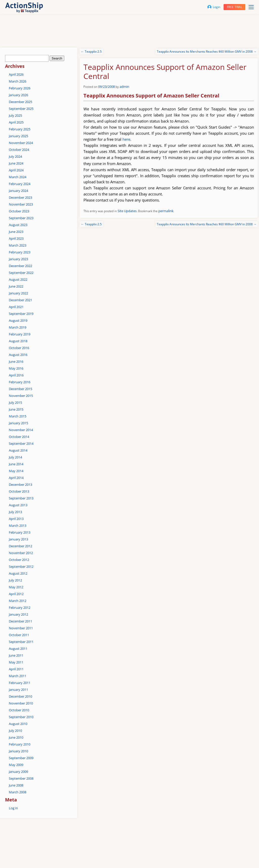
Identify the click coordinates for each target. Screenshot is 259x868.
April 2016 (16, 375)
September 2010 (21, 717)
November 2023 (21, 204)
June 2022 (16, 286)
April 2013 (16, 519)
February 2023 (20, 252)
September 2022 (21, 273)
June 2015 (16, 409)
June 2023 (16, 232)
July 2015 (15, 402)
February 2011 (20, 683)
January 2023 (18, 259)
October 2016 (19, 348)
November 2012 (21, 553)
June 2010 (16, 737)
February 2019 (20, 334)
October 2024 (19, 150)
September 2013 (21, 498)
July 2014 (15, 457)
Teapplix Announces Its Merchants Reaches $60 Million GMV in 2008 (207, 52)
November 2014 (21, 430)
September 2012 (21, 567)
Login (214, 7)
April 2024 (16, 170)
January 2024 (18, 191)
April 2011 (16, 669)
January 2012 (18, 614)
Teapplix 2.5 (91, 52)
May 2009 (16, 765)
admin (124, 87)
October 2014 (19, 437)
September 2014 (21, 443)
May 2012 (16, 587)
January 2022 (18, 293)
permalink (166, 211)
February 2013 (20, 532)
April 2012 (16, 594)
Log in (13, 808)
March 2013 (18, 526)
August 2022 (18, 279)
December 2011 (20, 621)
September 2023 (21, 218)
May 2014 (16, 471)
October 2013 (19, 491)
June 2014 (16, 464)
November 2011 (21, 628)
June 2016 (16, 361)
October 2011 (19, 635)
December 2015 (20, 389)
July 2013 (15, 512)
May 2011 (16, 662)
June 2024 (16, 163)
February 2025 (20, 129)
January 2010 (18, 751)
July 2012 (15, 580)
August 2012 (18, 573)
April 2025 (16, 122)
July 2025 (15, 115)
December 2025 (20, 102)
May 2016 (16, 368)
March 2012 (18, 601)
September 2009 (21, 758)
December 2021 (20, 300)
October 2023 (19, 211)
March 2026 (18, 81)
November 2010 (21, 703)
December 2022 (20, 266)
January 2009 (18, 772)
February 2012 (20, 608)
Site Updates (127, 211)
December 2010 (20, 696)
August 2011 (18, 649)
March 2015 (18, 416)
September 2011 (21, 642)
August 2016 (18, 355)
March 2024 (18, 177)
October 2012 (19, 560)
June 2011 (16, 655)
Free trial (235, 7)
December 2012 (20, 546)
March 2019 (18, 327)
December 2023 (20, 197)
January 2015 (18, 423)
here (126, 139)
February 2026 (20, 88)
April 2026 (16, 74)
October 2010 (19, 710)
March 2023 (18, 245)
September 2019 (21, 314)
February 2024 (20, 184)
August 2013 (18, 505)
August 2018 (18, 341)
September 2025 (21, 109)
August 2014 (18, 450)
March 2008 (18, 792)
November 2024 (21, 143)
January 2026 (18, 95)
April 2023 (16, 238)
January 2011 (18, 690)
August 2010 (18, 724)
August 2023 (18, 225)
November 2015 (21, 396)
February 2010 (20, 744)
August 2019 (18, 320)
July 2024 (15, 156)
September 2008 (21, 778)
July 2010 (15, 731)
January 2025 (18, 136)
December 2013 (20, 485)
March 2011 (18, 676)
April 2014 (16, 478)
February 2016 (20, 382)
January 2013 (18, 539)
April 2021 (16, 307)
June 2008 (16, 785)
